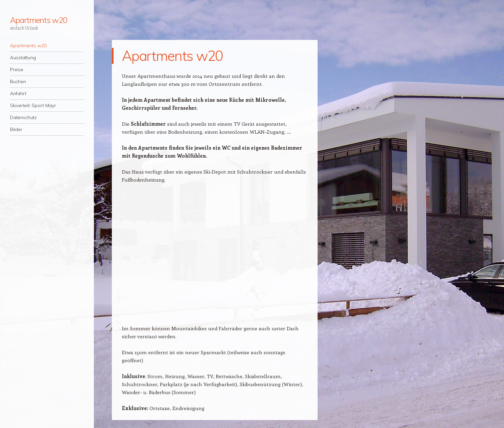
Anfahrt (18, 93)
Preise (17, 70)
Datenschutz (23, 117)
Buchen (18, 81)
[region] (215, 258)
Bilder (16, 129)
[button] (132, 258)
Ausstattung (23, 58)
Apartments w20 (39, 20)
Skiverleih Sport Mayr (33, 105)
